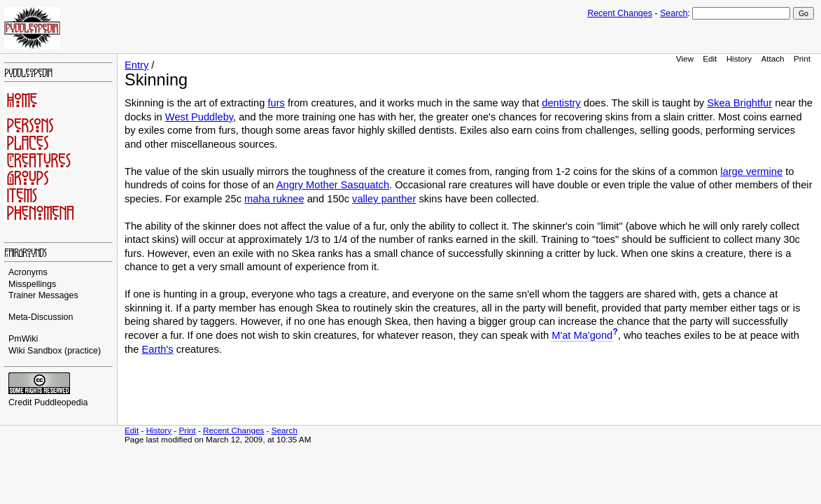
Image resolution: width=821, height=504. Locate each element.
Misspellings (32, 284)
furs (276, 103)
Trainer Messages (43, 295)
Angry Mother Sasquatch (333, 185)
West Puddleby (199, 117)
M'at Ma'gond (582, 335)
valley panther (384, 199)
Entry (136, 65)
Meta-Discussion (41, 317)
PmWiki (23, 339)
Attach (772, 58)
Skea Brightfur (739, 103)
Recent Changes (620, 13)
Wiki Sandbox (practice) (55, 351)
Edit (710, 58)
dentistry (561, 103)
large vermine (751, 171)
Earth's (157, 349)
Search (674, 13)
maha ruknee (274, 199)
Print (802, 58)
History (739, 58)
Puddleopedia (61, 402)
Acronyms (28, 272)
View (685, 58)
